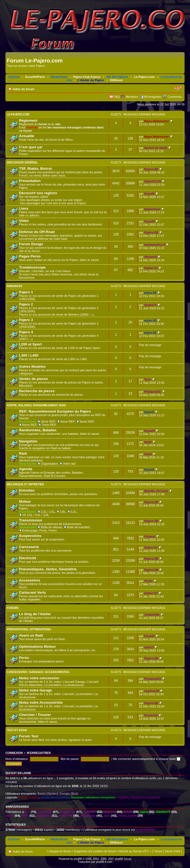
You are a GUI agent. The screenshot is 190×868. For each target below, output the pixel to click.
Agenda (26, 469)
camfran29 (152, 691)
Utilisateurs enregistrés (145, 797)
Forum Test (29, 736)
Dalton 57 (151, 268)
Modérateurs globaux (55, 797)
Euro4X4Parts (35, 77)
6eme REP (29, 425)
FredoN (149, 636)
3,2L (74, 512)
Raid (23, 453)
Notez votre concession (39, 678)
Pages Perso (30, 256)
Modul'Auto (59, 77)
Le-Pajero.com (144, 77)
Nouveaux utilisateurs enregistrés (93, 797)
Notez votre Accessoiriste (41, 702)
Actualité (27, 136)
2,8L (63, 512)
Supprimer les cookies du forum (95, 851)
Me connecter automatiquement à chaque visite (147, 759)
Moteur (25, 501)
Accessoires (30, 580)
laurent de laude (155, 148)
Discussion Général (22, 163)
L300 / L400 (29, 355)
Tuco (147, 379)
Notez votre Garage (35, 690)
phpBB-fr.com (104, 862)
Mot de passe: (70, 759)
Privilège (123, 797)
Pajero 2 (26, 304)
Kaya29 (149, 194)
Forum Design (31, 244)
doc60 (128, 812)
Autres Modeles (32, 367)
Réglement (28, 120)
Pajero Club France (87, 77)
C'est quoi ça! (31, 147)
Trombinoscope (32, 267)
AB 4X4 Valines (117, 77)
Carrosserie (29, 547)
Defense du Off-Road (37, 232)
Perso (24, 658)
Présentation (30, 181)
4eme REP (68, 422)
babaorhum (152, 209)
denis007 (90, 812)
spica (144, 812)
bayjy (148, 442)
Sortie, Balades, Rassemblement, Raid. (37, 405)
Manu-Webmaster (156, 121)
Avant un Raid (31, 635)
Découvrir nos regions (38, 193)
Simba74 (150, 305)
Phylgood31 (152, 392)
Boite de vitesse (51, 527)
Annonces (15, 286)
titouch (149, 412)
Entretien (27, 490)
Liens (24, 208)
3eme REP (48, 422)
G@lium (14, 77)
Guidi (148, 454)
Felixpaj (150, 536)
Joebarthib (152, 615)
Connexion (175, 97)
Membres (132, 97)
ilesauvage (88, 816)
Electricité (28, 558)
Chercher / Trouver (35, 715)
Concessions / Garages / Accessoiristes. (38, 672)
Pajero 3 (26, 320)
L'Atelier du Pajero (91, 80)
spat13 (149, 647)
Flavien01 (151, 715)
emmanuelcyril (155, 245)
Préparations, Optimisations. (29, 629)
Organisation (49, 464)
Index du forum (24, 89)
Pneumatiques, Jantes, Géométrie (48, 569)
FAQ (117, 97)
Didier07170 (152, 181)
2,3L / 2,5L (48, 512)
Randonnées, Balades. (38, 430)
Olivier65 (150, 257)
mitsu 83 (150, 293)
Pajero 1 (26, 292)
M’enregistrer (153, 97)
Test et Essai (17, 730)
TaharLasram (127, 816)
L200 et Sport (30, 344)
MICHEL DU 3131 (156, 491)
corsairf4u (45, 812)
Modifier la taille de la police (178, 88)
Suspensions (30, 536)
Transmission (31, 520)
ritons (10, 816)
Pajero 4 (26, 332)
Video (24, 221)
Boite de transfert (78, 527)
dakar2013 (44, 816)
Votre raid (69, 464)
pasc (107, 816)
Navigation (28, 441)
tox (28, 812)
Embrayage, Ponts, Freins (40, 530)
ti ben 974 (66, 816)
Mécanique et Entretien (25, 484)
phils (25, 816)
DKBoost (116, 80)
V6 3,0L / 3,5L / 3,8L (36, 515)
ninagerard (68, 812)
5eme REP (87, 422)
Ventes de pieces (33, 379)
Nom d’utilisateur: (17, 759)
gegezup (110, 812)
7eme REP (49, 425)
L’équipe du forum (59, 851)
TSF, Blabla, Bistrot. (36, 169)
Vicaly (148, 581)
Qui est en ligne (18, 773)
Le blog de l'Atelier (35, 614)
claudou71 (163, 812)
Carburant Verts (32, 592)
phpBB (78, 859)
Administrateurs (29, 797)
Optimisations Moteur (38, 647)
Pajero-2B (151, 169)
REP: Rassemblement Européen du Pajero (55, 411)
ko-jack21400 (145, 830)
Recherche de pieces (37, 391)
